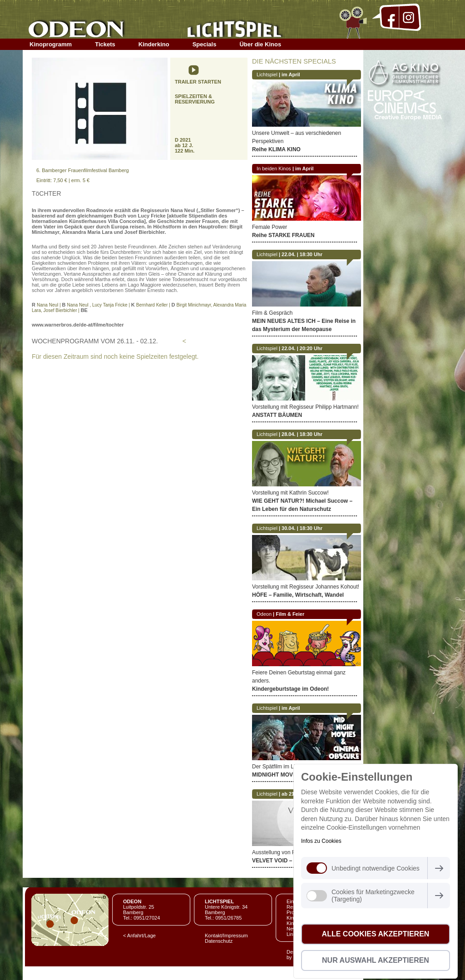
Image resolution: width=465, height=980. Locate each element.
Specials (205, 44)
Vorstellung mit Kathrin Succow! (290, 493)
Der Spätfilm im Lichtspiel (283, 767)
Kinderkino (154, 44)
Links (292, 934)
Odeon (264, 614)
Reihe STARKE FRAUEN (283, 235)
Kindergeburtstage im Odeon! (290, 689)
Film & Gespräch (272, 313)
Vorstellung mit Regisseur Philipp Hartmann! (305, 407)
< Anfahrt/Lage (139, 935)
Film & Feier (290, 614)
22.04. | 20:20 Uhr (302, 348)
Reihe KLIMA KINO (276, 149)
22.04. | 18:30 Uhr (302, 254)
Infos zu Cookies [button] (321, 841)
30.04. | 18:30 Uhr (302, 528)
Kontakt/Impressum (226, 935)
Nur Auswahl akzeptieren (376, 960)
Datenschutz (219, 941)
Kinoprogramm (51, 44)
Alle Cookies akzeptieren (376, 934)
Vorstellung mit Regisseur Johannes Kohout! (306, 587)
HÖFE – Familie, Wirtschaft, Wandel (298, 595)
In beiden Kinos (274, 168)
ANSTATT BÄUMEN (277, 415)
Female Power (270, 227)
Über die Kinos (260, 44)
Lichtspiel (267, 74)
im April (291, 74)
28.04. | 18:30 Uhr (302, 434)
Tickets (105, 44)
